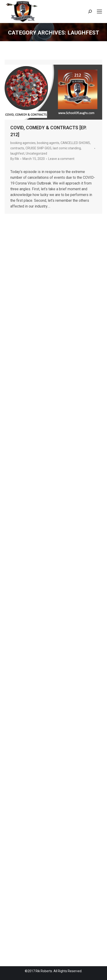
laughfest (17, 153)
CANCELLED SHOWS (75, 143)
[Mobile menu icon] (99, 12)
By (15, 159)
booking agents (48, 143)
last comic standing (67, 148)
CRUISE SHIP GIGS (38, 148)
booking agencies (23, 143)
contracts (17, 148)
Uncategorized (36, 153)
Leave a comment (61, 159)
